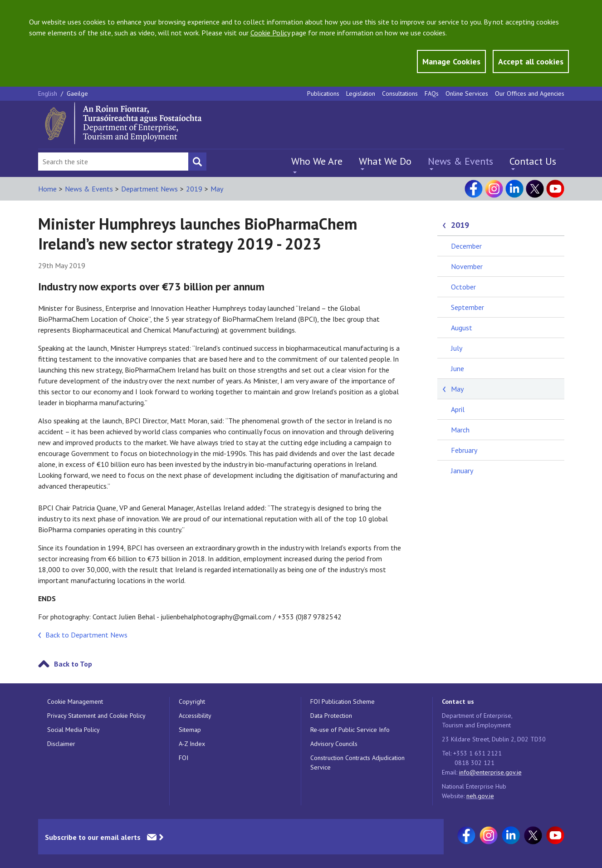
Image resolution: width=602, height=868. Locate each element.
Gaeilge (77, 93)
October (463, 287)
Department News (149, 189)
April (458, 409)
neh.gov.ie (480, 796)
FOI (184, 758)
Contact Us (533, 161)
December (466, 246)
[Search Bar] (113, 162)
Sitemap (190, 730)
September (467, 307)
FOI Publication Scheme (343, 701)
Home (47, 189)
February (464, 450)
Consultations (400, 93)
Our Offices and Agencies (530, 93)
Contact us (458, 701)
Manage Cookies (451, 61)
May (217, 189)
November (467, 266)
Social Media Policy (73, 730)
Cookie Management (75, 701)
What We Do (385, 161)
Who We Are (317, 161)
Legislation (361, 93)
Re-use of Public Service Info (350, 730)
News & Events (460, 161)
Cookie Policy (270, 33)
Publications (323, 93)
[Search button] (197, 162)
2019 (194, 189)
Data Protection (331, 716)
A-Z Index (192, 744)
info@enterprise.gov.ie (490, 772)
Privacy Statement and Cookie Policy (96, 716)
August (462, 328)
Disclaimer (61, 744)
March (460, 430)
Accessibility (195, 716)
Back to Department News (86, 635)
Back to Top (73, 664)
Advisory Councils (334, 744)
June (458, 368)
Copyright (192, 701)
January (462, 471)
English (49, 93)
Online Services (467, 93)
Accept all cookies (531, 61)
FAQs (432, 93)
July (457, 348)
